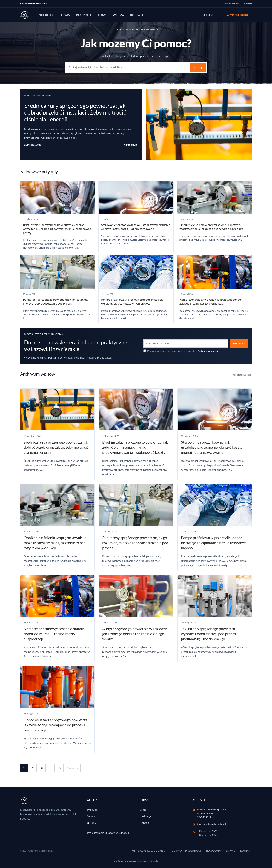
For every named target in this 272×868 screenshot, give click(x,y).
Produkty (46, 15)
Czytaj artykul (131, 145)
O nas (102, 15)
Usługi (209, 15)
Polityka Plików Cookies (148, 851)
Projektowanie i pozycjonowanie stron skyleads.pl (136, 861)
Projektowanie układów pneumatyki (108, 833)
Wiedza (118, 15)
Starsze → (73, 768)
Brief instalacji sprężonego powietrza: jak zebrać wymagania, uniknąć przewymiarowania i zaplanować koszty (57, 229)
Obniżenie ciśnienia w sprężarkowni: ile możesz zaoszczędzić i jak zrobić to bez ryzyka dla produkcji (55, 543)
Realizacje (84, 15)
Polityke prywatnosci (208, 351)
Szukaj (198, 67)
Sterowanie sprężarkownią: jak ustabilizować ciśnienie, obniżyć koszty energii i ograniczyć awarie (212, 447)
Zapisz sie (239, 343)
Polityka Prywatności (185, 851)
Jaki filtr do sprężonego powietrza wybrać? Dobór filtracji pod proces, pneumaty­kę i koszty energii (209, 634)
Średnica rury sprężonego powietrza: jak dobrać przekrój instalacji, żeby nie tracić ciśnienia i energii (75, 112)
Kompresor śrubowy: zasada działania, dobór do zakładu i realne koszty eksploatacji (55, 634)
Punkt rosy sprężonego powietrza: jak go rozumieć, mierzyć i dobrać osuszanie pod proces (135, 543)
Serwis (65, 15)
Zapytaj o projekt (237, 15)
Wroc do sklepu (232, 4)
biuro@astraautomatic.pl (212, 824)
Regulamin (213, 851)
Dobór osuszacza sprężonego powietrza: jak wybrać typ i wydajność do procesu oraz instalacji (56, 725)
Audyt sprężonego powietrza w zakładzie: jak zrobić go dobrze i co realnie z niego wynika (135, 634)
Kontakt (248, 4)
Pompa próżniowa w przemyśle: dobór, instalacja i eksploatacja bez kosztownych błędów (214, 543)
